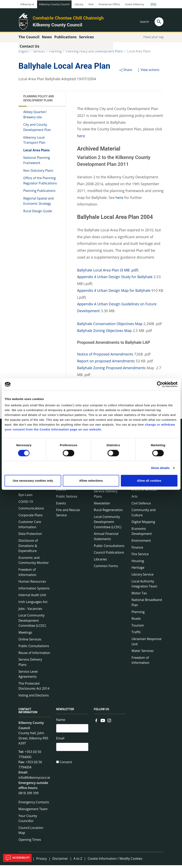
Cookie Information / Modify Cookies (115, 861)
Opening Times (30, 842)
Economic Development (142, 534)
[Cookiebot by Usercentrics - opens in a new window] (160, 384)
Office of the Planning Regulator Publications (40, 183)
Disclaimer (60, 861)
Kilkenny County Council (54, 4)
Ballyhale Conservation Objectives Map (110, 326)
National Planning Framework (37, 163)
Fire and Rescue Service (68, 515)
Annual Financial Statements (106, 539)
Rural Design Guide (38, 214)
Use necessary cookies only (33, 481)
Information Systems (34, 591)
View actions (148, 73)
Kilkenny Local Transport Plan (34, 143)
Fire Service (140, 557)
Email (60, 742)
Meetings (25, 635)
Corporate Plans (31, 518)
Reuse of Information (34, 656)
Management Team (33, 812)
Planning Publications (40, 193)
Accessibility (17, 858)
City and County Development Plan (37, 130)
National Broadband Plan (147, 605)
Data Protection (30, 536)
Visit (91, 4)
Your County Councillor (28, 821)
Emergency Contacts (34, 805)
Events (61, 506)
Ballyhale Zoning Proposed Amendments (111, 371)
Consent (66, 766)
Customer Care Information (30, 527)
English (24, 54)
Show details (160, 468)
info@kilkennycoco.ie (34, 780)
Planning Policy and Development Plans (94, 54)
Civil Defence (141, 506)
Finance (137, 550)
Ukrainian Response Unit (147, 644)
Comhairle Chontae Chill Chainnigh (68, 18)
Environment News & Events (72, 490)
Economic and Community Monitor (34, 563)
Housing (138, 564)
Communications (31, 511)
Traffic (136, 635)
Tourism (138, 628)
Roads (136, 621)
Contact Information (28, 714)
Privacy (42, 861)
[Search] (159, 22)
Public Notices (67, 499)
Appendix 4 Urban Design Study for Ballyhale (115, 280)
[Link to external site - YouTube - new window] (103, 723)
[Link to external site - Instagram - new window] (109, 723)
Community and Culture (144, 515)
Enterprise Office (109, 4)
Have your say (153, 40)
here (81, 139)
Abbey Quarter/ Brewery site (35, 117)
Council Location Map (31, 833)
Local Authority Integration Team (145, 586)
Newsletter (102, 506)
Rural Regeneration (108, 513)
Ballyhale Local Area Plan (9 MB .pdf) (108, 273)
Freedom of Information (28, 575)
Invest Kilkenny (134, 4)
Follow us (101, 712)
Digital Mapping (143, 525)
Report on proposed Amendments (106, 364)
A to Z (78, 861)
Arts (135, 499)
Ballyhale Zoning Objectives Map (104, 333)
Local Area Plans (139, 54)
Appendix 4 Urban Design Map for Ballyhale (114, 293)
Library (79, 4)
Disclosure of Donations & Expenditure (28, 548)
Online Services (30, 642)
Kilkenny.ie (27, 4)
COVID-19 (26, 504)
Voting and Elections (34, 698)
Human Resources (32, 584)
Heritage (138, 570)
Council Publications (109, 555)
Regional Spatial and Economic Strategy (39, 204)
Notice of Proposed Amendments (105, 357)
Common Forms (106, 569)
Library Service (143, 577)
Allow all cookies (149, 481)
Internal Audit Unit (32, 598)
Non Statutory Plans (38, 173)
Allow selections (91, 481)
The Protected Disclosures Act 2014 (34, 689)
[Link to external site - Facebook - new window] (96, 723)
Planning (55, 54)
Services (39, 54)
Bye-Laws (26, 498)
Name (61, 722)
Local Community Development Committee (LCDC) (32, 623)
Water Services (143, 654)
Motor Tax (139, 596)
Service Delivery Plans (30, 665)
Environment (141, 543)
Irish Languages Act (33, 605)
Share (125, 73)
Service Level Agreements (28, 677)
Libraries (100, 562)
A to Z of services (144, 492)
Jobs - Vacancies (30, 611)
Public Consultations (34, 649)
